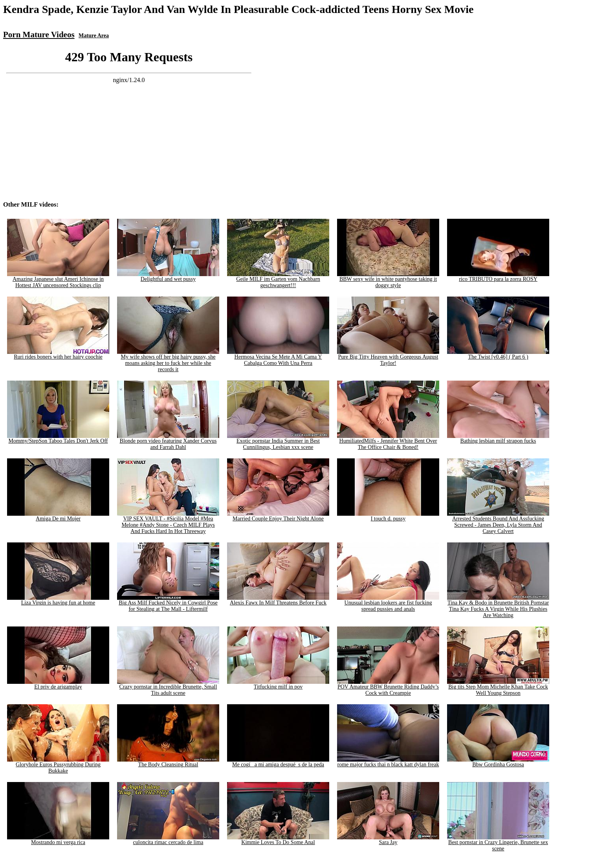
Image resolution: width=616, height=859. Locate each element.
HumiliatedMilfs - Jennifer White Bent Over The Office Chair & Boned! (388, 442)
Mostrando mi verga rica (58, 840)
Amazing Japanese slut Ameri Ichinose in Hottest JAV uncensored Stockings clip (58, 280)
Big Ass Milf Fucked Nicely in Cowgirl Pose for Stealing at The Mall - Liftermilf (168, 603)
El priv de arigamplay (58, 684)
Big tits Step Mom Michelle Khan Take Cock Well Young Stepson (498, 688)
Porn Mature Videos (39, 35)
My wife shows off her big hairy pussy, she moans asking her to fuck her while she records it (168, 361)
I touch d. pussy (388, 516)
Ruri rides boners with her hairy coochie (58, 354)
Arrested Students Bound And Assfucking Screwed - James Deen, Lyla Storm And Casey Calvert (498, 523)
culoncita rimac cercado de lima (168, 840)
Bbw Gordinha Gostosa (498, 762)
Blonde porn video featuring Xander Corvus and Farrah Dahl (168, 442)
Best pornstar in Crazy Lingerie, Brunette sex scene (498, 843)
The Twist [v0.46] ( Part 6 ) (498, 354)
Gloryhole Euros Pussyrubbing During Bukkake (58, 765)
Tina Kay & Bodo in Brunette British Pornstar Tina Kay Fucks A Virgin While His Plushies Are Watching (498, 607)
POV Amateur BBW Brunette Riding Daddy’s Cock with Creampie (388, 688)
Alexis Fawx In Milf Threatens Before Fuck (278, 600)
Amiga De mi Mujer (58, 516)
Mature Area (94, 36)
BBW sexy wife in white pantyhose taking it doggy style (388, 280)
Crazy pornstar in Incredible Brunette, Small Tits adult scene (168, 688)
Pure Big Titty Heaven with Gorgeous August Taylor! (388, 358)
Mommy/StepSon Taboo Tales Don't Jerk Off (58, 439)
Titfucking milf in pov (278, 684)
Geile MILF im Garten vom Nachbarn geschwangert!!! (278, 280)
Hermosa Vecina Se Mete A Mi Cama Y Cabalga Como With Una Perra (278, 358)
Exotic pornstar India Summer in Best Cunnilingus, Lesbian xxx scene (278, 442)
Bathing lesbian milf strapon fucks (498, 439)
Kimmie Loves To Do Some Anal (278, 840)
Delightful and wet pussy (168, 277)
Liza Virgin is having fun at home (58, 600)
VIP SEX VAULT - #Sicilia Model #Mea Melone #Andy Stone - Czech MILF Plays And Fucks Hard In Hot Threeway (168, 523)
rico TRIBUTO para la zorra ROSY (498, 277)
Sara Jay (388, 840)
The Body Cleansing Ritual (168, 762)
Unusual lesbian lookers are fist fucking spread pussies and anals (388, 603)
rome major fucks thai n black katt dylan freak (388, 762)
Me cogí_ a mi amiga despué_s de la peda (278, 762)
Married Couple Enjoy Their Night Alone (278, 516)
